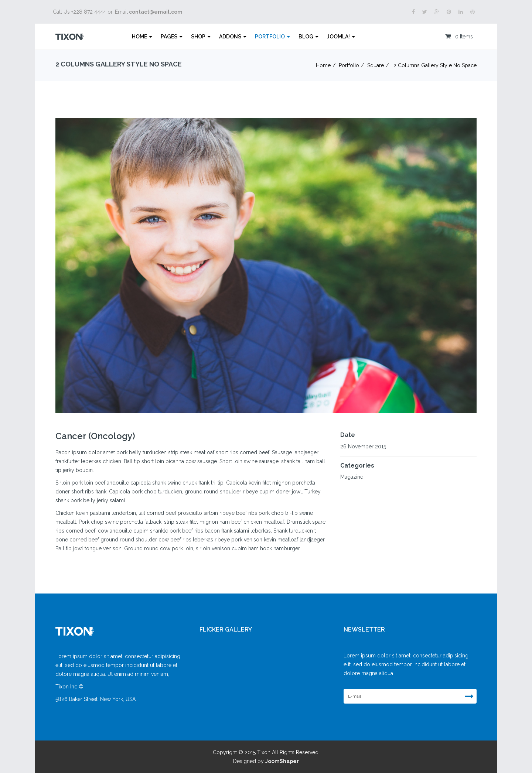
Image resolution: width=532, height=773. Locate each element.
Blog (306, 37)
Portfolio (270, 37)
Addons (230, 37)
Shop (198, 37)
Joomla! (338, 37)
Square (376, 65)
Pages (169, 37)
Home (139, 37)
